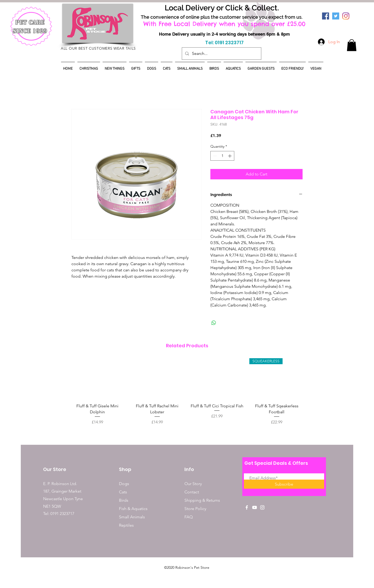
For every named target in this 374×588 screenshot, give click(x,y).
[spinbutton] (222, 156)
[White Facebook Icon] (247, 507)
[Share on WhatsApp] (214, 323)
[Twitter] (336, 16)
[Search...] (221, 54)
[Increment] (230, 156)
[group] (187, 395)
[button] (352, 45)
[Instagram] (346, 16)
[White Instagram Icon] (262, 507)
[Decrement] (214, 156)
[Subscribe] (284, 484)
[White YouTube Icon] (255, 507)
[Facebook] (326, 16)
